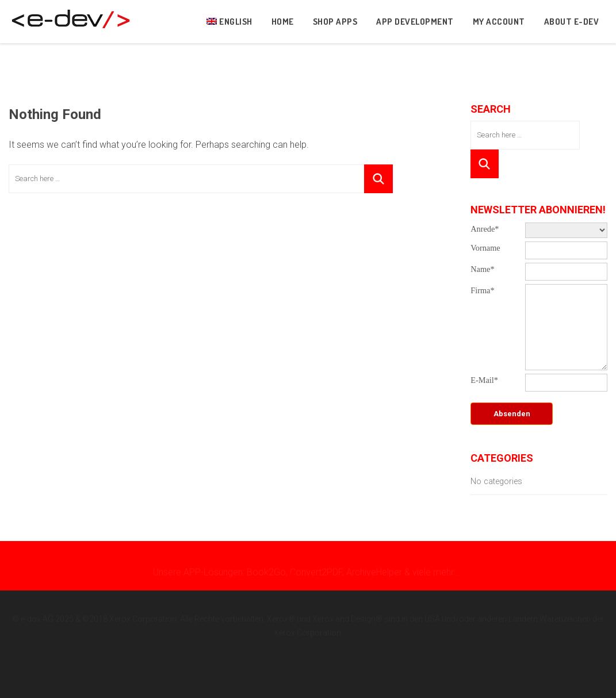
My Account (499, 22)
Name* (482, 269)
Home (283, 22)
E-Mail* (484, 380)
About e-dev (572, 22)
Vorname (485, 248)
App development (415, 22)
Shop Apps (335, 22)
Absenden (512, 414)
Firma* (482, 290)
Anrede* (485, 229)
